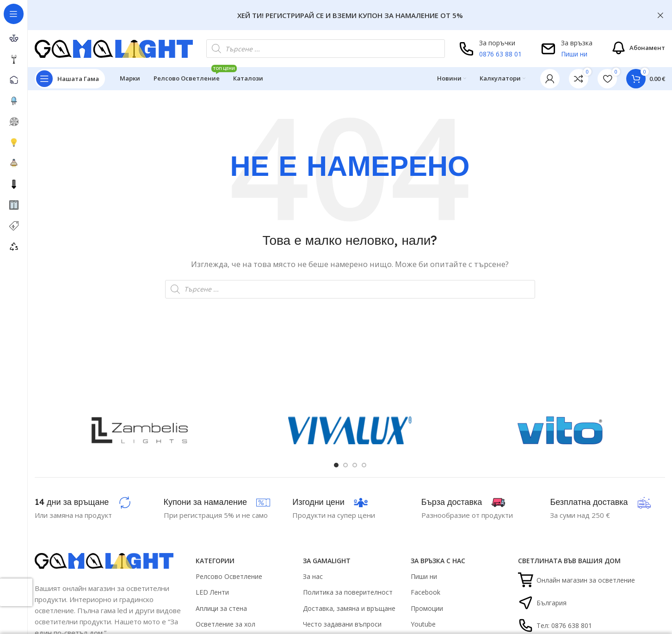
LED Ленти (212, 592)
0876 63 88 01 (500, 54)
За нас (313, 576)
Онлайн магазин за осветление (576, 580)
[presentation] (16, 592)
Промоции (427, 608)
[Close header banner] (660, 15)
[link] (579, 79)
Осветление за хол (225, 624)
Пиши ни (574, 54)
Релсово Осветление (229, 576)
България (542, 603)
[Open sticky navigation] (70, 79)
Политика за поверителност (348, 592)
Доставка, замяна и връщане (349, 608)
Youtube (423, 624)
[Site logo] (114, 48)
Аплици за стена (221, 608)
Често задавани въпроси (342, 624)
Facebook (425, 592)
